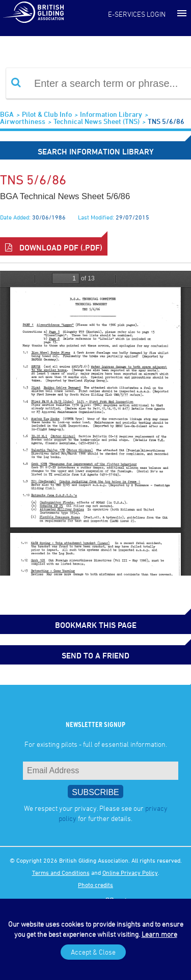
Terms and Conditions (61, 872)
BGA (7, 114)
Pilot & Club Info (47, 114)
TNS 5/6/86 (166, 121)
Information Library (111, 114)
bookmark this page (96, 625)
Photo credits (95, 884)
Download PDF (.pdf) (54, 247)
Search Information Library (96, 151)
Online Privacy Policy (130, 872)
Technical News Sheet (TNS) (97, 121)
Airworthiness (23, 121)
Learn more (159, 934)
